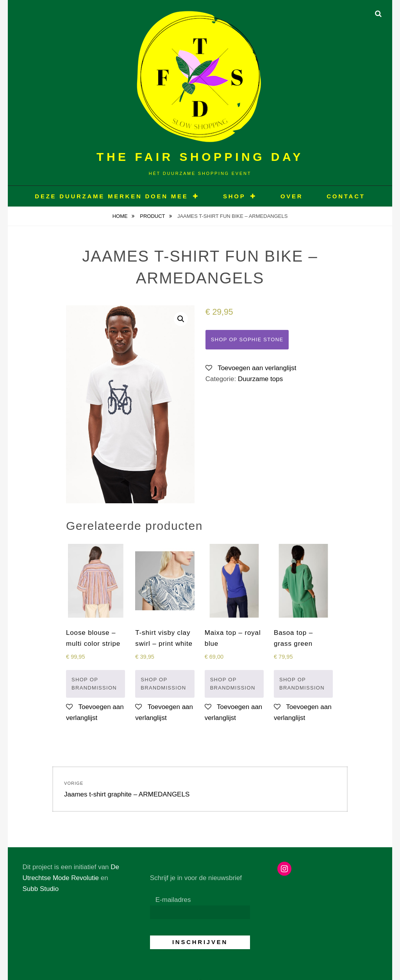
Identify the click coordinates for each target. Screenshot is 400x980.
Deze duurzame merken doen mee (111, 196)
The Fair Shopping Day (200, 157)
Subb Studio (40, 889)
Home (121, 216)
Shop (234, 196)
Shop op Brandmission (94, 684)
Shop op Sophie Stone (247, 339)
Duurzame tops (260, 379)
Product (153, 216)
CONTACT (346, 196)
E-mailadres (173, 900)
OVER (292, 196)
